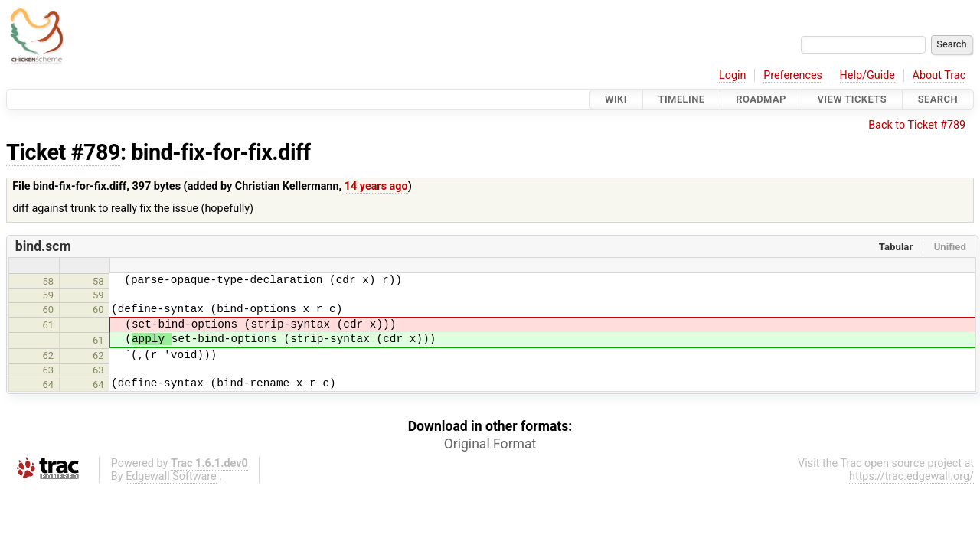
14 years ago (376, 186)
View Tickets (852, 99)
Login (733, 75)
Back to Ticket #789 (917, 125)
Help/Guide (867, 75)
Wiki (616, 99)
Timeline (682, 99)
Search (938, 99)
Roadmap (761, 99)
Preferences (793, 75)
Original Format (490, 444)
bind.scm (43, 246)
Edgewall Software (171, 476)
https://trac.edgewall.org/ (911, 476)
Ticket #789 (63, 152)
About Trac (939, 75)
